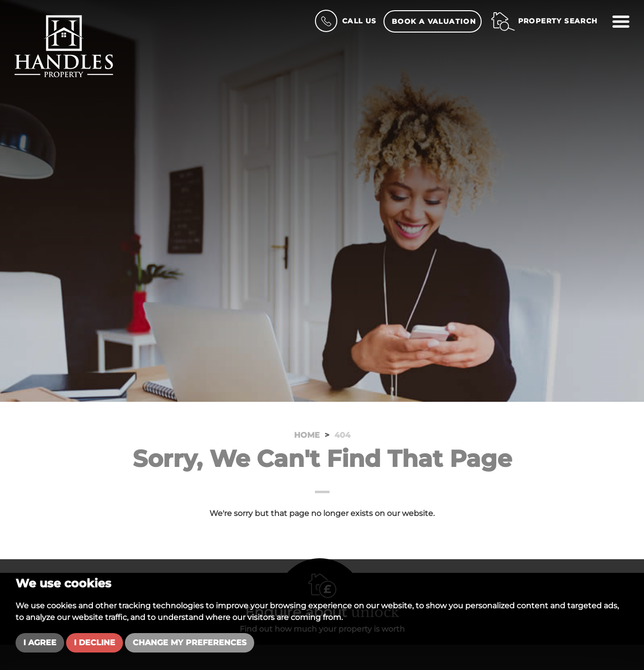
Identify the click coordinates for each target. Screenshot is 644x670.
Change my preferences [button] (190, 643)
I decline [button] (95, 643)
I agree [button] (40, 643)
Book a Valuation (434, 21)
